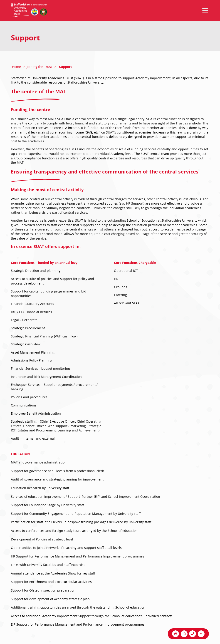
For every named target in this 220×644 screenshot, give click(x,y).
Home (16, 67)
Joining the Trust (39, 67)
